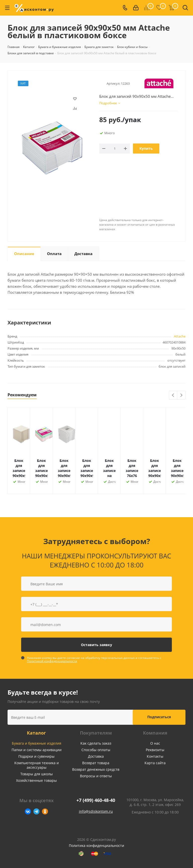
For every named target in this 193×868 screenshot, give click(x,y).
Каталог (36, 733)
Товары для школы (37, 774)
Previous (173, 395)
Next (181, 395)
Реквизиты (155, 750)
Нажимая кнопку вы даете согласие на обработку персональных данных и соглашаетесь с (94, 659)
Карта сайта (155, 763)
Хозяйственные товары (36, 780)
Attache (180, 336)
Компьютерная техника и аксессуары (37, 765)
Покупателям (96, 733)
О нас (155, 743)
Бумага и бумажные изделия (37, 743)
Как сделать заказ (96, 743)
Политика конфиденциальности (96, 846)
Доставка (96, 756)
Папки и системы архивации (37, 750)
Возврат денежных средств (96, 769)
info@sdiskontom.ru (96, 811)
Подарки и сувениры (36, 756)
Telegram (36, 811)
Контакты (155, 756)
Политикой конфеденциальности (52, 661)
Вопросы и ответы (96, 776)
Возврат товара (96, 763)
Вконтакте (28, 811)
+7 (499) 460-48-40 (96, 800)
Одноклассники (45, 811)
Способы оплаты (96, 750)
